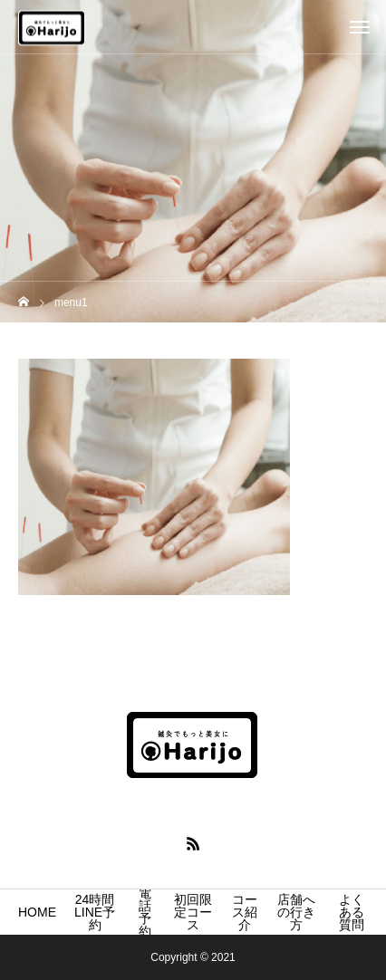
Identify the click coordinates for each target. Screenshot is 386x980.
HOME (37, 912)
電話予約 (145, 912)
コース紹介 (245, 912)
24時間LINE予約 (95, 912)
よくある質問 (352, 912)
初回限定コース (193, 912)
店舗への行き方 (296, 912)
